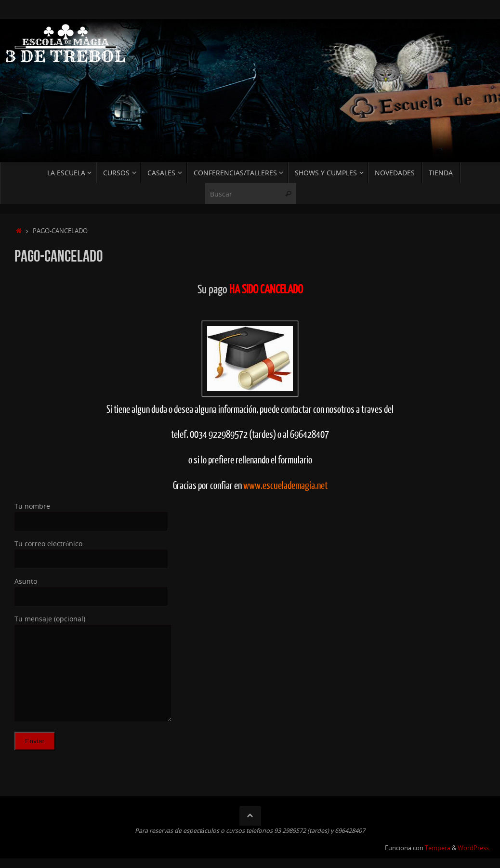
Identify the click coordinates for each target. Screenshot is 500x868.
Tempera (438, 848)
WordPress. (474, 848)
